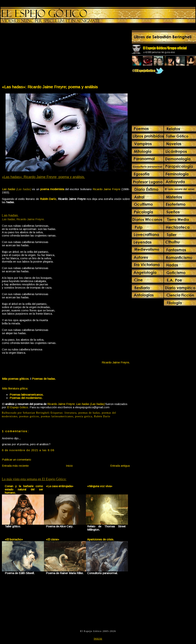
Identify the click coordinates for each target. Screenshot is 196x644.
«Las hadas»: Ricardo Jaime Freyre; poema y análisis (50, 87)
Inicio (69, 466)
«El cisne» (53, 539)
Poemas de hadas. (44, 379)
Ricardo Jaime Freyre (107, 189)
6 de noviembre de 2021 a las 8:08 (28, 450)
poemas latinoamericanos (57, 416)
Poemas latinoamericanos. (27, 395)
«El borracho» (14, 539)
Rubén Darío (48, 199)
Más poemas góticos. (16, 379)
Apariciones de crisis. (101, 539)
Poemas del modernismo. (26, 398)
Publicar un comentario (17, 459)
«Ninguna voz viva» (100, 486)
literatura (71, 413)
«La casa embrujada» (60, 486)
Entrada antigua (120, 466)
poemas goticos (29, 416)
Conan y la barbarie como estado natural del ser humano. (24, 489)
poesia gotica (84, 416)
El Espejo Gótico (17, 407)
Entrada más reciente (15, 466)
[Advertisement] (34, 55)
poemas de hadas (89, 413)
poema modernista (52, 189)
